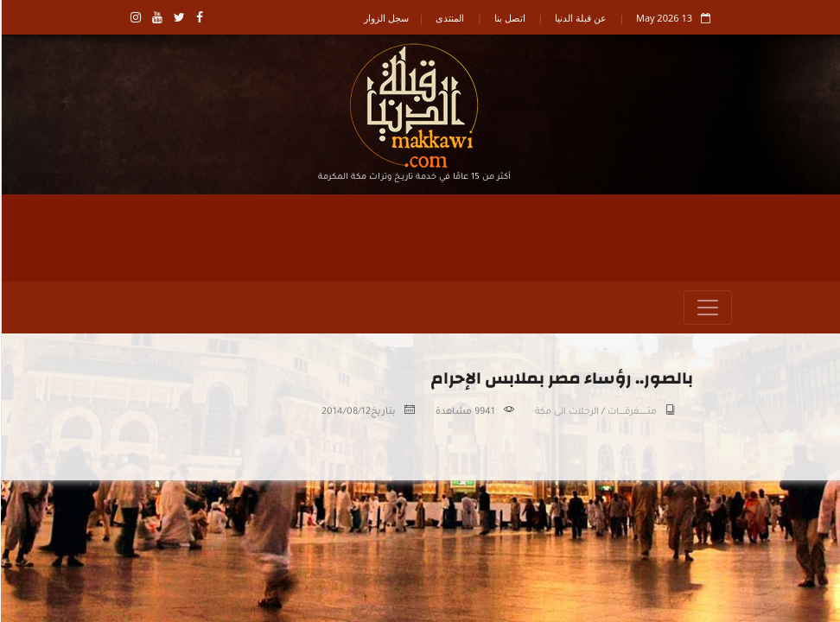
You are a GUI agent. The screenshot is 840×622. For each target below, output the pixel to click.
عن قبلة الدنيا (580, 18)
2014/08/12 (345, 412)
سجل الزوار (385, 18)
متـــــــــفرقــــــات (631, 412)
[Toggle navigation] (707, 308)
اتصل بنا (509, 18)
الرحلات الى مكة (566, 412)
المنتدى (449, 18)
